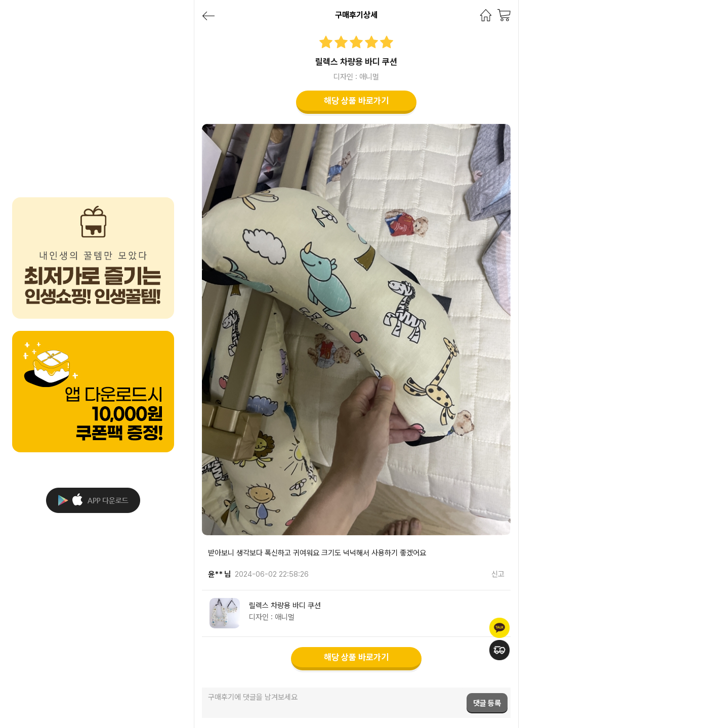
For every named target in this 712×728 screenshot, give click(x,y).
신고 (498, 574)
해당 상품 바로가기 (356, 101)
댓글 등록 (487, 703)
